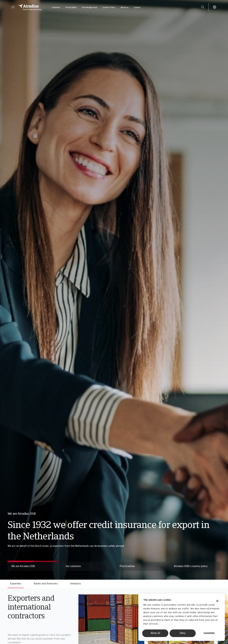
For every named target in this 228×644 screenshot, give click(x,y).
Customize (209, 633)
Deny (183, 633)
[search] (203, 7)
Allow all (155, 633)
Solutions (56, 8)
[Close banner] (217, 601)
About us (125, 8)
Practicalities (71, 8)
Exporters (16, 584)
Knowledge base (90, 8)
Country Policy (109, 8)
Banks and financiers (46, 584)
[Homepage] (30, 7)
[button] (13, 7)
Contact (137, 8)
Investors (76, 584)
